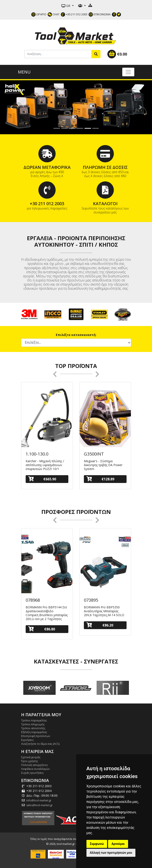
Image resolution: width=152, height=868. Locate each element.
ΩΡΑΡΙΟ (39, 14)
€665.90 (42, 479)
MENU (24, 72)
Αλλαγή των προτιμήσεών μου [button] (111, 853)
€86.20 (100, 625)
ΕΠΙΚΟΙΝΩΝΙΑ (100, 14)
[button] (11, 107)
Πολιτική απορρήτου (34, 765)
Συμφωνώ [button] (97, 844)
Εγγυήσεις (27, 740)
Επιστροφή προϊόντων (36, 736)
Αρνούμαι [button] (118, 844)
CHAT (54, 14)
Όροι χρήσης (30, 761)
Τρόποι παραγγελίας (34, 720)
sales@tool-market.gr (39, 805)
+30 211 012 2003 (74, 14)
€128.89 (100, 479)
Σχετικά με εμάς (31, 757)
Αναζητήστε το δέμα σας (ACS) (40, 744)
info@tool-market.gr (39, 800)
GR (66, 6)
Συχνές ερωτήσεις (32, 773)
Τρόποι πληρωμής (33, 724)
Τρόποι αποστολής (33, 728)
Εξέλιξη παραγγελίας (34, 732)
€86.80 (42, 629)
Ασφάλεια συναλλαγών (35, 769)
